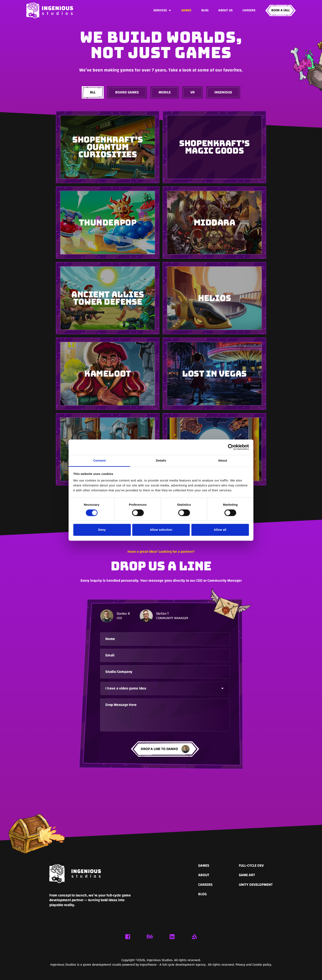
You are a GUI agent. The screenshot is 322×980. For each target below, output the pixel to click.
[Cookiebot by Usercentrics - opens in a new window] (231, 447)
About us (225, 10)
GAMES (186, 10)
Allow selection (161, 530)
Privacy (241, 965)
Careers (249, 10)
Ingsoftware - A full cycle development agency (173, 965)
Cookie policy (262, 965)
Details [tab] (161, 460)
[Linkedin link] (172, 937)
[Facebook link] (128, 937)
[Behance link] (150, 937)
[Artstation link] (194, 937)
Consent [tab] (99, 460)
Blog (205, 10)
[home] (50, 10)
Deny (102, 530)
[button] (162, 10)
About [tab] (223, 460)
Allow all (220, 530)
